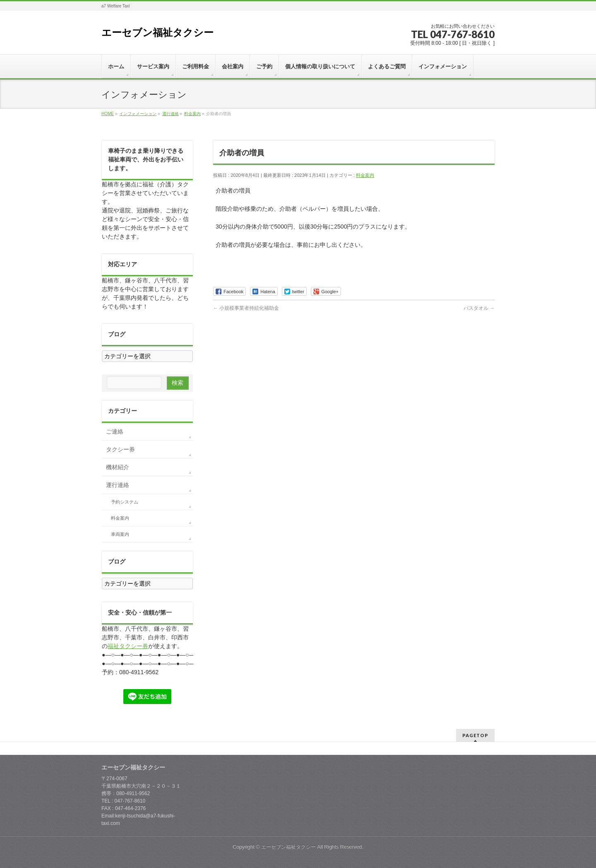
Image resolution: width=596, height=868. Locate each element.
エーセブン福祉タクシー (157, 33)
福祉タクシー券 (128, 646)
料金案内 (365, 175)
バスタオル (479, 308)
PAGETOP (475, 735)
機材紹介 (118, 467)
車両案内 (120, 534)
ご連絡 (115, 432)
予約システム (125, 502)
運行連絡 (118, 485)
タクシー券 (120, 449)
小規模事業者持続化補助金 (246, 308)
